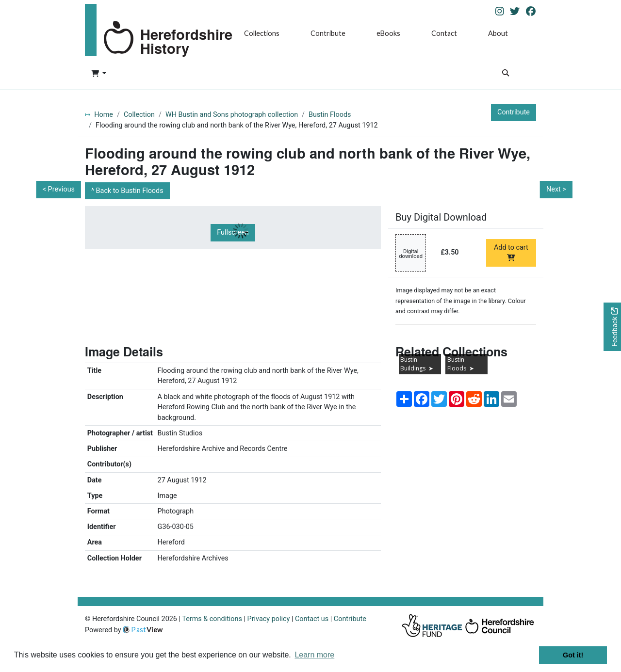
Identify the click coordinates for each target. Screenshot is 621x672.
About (498, 33)
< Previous (59, 189)
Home (104, 115)
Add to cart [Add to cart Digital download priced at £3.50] (511, 252)
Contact (444, 33)
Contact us (312, 619)
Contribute (328, 33)
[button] (99, 74)
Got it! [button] (573, 655)
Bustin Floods (330, 115)
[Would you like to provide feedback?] (612, 327)
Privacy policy (269, 619)
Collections (262, 33)
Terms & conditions (212, 619)
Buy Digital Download (441, 217)
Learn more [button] (314, 655)
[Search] (506, 74)
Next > (556, 189)
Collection (139, 115)
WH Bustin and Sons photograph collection (232, 115)
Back (130, 191)
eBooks (388, 33)
